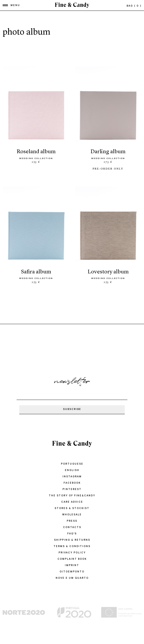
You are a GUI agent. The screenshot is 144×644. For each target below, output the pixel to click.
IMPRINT (72, 566)
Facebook (72, 483)
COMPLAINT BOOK (72, 559)
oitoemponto (72, 572)
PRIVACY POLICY (72, 553)
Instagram (72, 477)
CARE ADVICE (72, 502)
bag (134, 6)
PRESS (72, 521)
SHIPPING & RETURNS (72, 540)
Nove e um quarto (72, 578)
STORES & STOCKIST (72, 509)
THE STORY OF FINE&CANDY (72, 496)
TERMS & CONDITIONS (72, 547)
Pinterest (72, 490)
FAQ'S (72, 534)
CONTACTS (72, 528)
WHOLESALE (72, 515)
